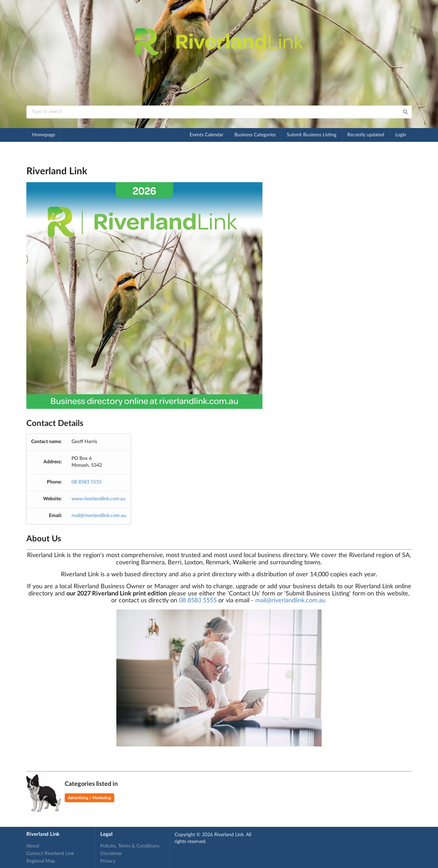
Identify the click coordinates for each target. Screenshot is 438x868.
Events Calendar (207, 135)
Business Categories (255, 135)
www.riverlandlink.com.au (99, 499)
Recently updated (366, 135)
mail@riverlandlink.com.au (99, 516)
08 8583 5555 (87, 482)
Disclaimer (111, 854)
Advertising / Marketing (89, 798)
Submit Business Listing (312, 135)
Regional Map (41, 861)
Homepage (44, 135)
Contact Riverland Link (50, 854)
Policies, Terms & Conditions (130, 846)
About (33, 846)
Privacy (108, 861)
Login (401, 135)
